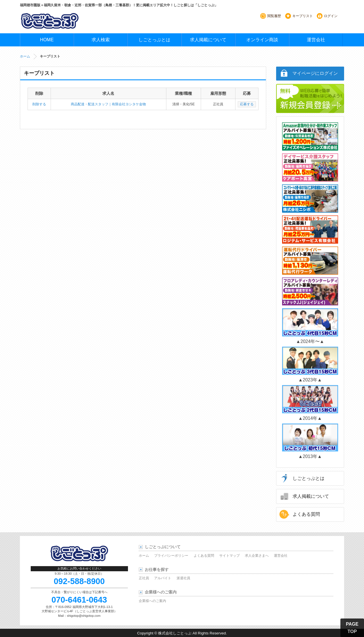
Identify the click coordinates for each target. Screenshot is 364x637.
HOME (47, 40)
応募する (247, 104)
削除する (39, 104)
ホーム (25, 56)
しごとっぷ (50, 21)
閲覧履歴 (274, 16)
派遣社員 (183, 578)
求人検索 (101, 40)
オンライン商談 (262, 40)
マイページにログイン (315, 73)
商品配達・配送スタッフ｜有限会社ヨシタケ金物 (108, 104)
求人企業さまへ (257, 556)
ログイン (331, 16)
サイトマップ (229, 556)
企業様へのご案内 (152, 601)
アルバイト (163, 578)
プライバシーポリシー (171, 556)
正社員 (144, 578)
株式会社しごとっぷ (175, 633)
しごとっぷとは (154, 40)
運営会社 (316, 40)
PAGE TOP (352, 628)
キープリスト (303, 16)
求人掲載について (208, 40)
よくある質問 (306, 514)
